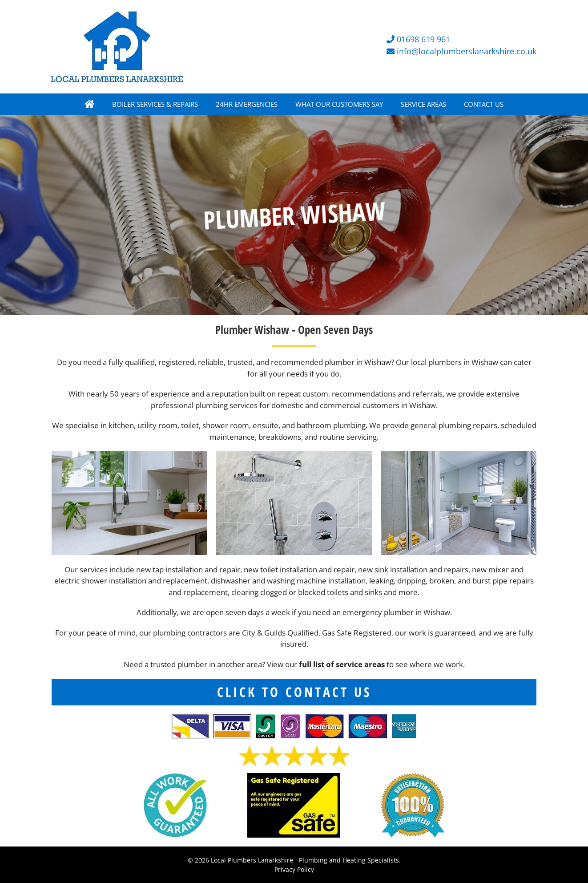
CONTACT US (484, 104)
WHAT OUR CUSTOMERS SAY (339, 104)
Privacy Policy (294, 869)
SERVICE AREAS (423, 104)
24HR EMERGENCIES (247, 104)
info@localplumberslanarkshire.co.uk (467, 51)
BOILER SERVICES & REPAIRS (155, 104)
